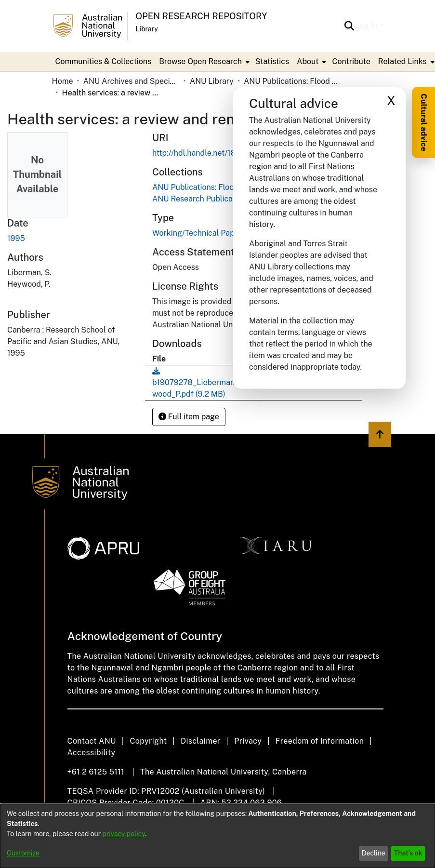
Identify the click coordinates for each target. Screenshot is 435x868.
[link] (222, 187)
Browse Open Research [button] (200, 61)
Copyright (148, 741)
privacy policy (124, 834)
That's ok (408, 853)
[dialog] (217, 836)
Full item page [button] (189, 417)
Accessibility (92, 753)
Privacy (248, 741)
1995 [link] (16, 238)
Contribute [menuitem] (351, 61)
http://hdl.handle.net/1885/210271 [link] (213, 153)
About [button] (308, 61)
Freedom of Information (320, 741)
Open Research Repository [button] (202, 16)
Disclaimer (201, 741)
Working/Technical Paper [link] (197, 233)
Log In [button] (367, 26)
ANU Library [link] (212, 81)
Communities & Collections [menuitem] (104, 61)
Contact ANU (92, 741)
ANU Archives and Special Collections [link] (132, 81)
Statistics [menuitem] (272, 61)
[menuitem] (203, 62)
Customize (23, 853)
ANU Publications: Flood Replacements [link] (292, 81)
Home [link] (63, 81)
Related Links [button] (402, 61)
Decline (374, 853)
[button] (349, 26)
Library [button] (147, 29)
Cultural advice (424, 122)
